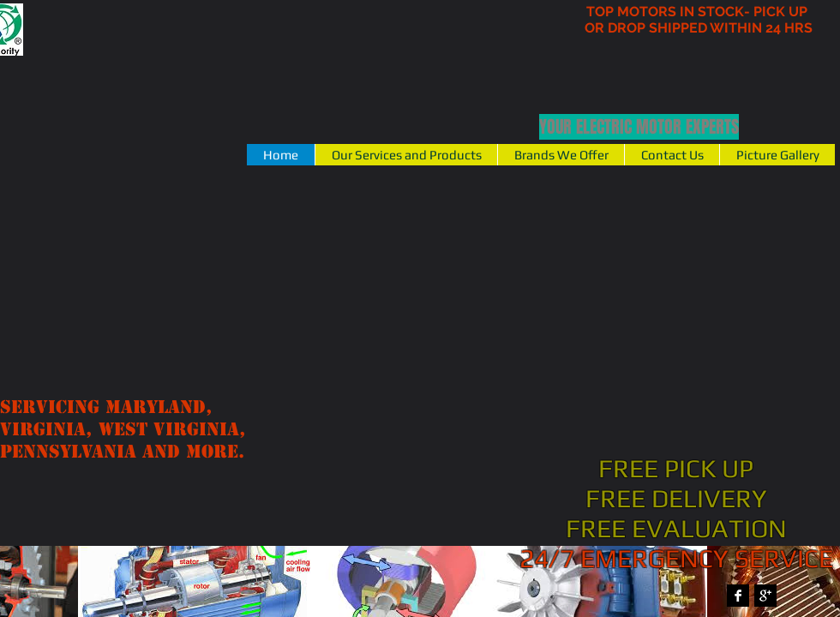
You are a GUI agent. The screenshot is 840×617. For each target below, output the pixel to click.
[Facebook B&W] (738, 596)
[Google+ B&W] (765, 596)
